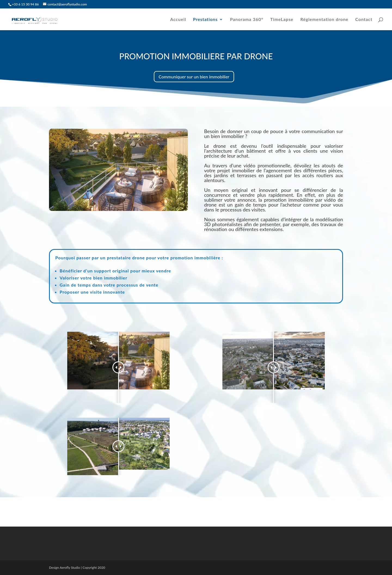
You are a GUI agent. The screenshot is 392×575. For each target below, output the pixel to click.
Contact (364, 20)
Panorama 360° (247, 20)
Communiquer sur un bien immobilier (194, 77)
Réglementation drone (324, 20)
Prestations (205, 20)
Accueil (178, 20)
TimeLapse (282, 20)
